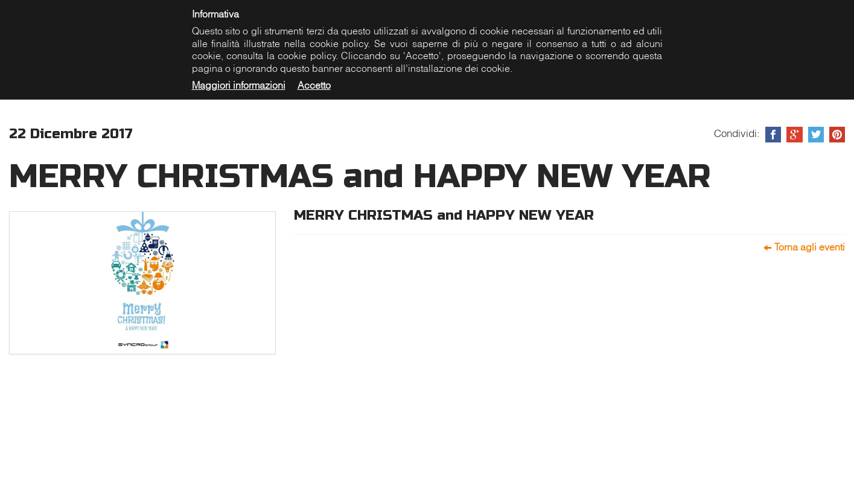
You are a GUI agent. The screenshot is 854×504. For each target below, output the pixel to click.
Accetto (314, 85)
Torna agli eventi (810, 247)
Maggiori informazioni (239, 85)
